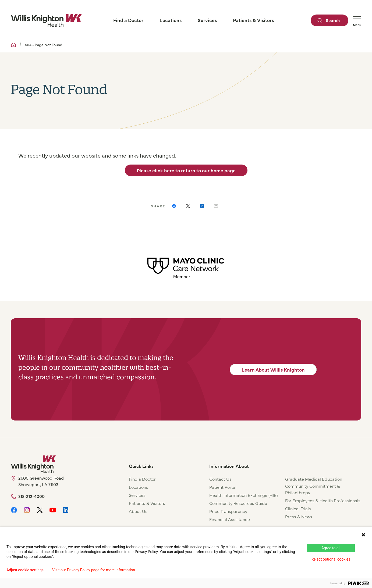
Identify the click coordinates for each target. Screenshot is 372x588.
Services (137, 495)
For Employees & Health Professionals (323, 500)
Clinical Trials (298, 508)
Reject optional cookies (331, 559)
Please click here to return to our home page (186, 170)
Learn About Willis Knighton (273, 370)
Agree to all (331, 548)
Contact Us (220, 479)
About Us (138, 511)
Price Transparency (228, 511)
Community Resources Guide (238, 503)
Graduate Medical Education (314, 479)
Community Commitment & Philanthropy (313, 489)
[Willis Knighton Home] (46, 20)
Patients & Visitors (147, 503)
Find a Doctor (142, 479)
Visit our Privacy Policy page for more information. (94, 570)
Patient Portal (223, 487)
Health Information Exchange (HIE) (243, 495)
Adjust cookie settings (25, 570)
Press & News (299, 516)
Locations (139, 487)
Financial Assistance (230, 519)
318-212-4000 (31, 496)
